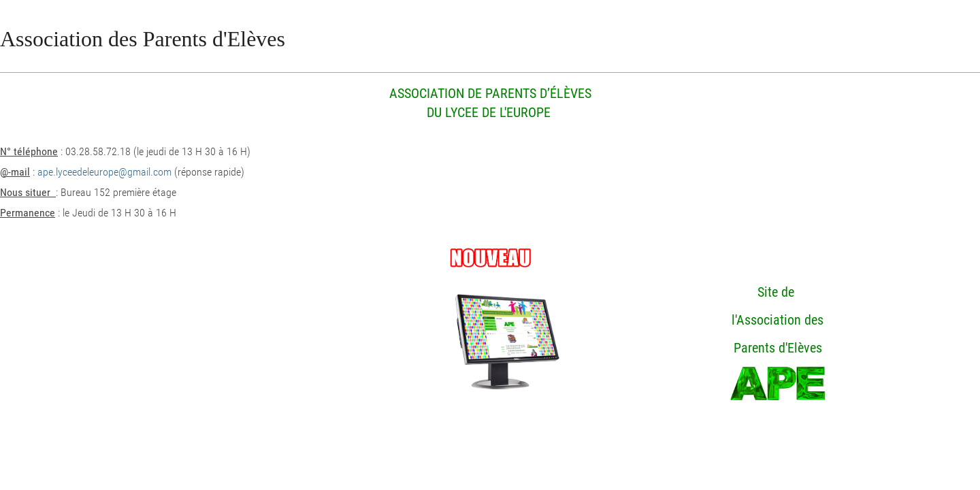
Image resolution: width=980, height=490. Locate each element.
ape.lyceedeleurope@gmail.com (104, 172)
